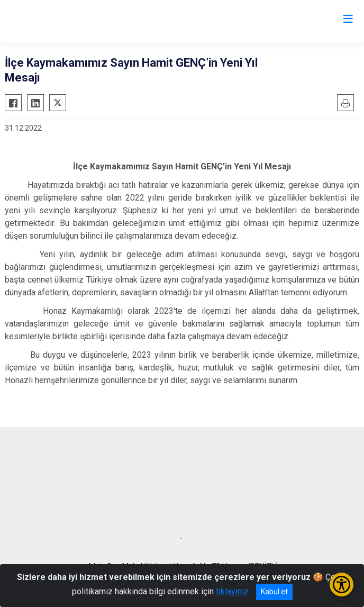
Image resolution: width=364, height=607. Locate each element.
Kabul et (274, 592)
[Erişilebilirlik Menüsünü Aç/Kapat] (342, 585)
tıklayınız (232, 591)
